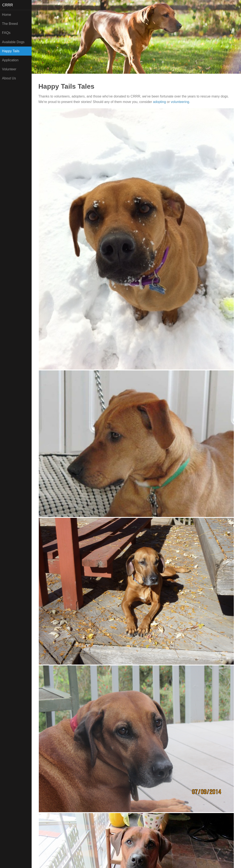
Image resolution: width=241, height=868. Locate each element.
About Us (9, 78)
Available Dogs (13, 42)
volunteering (180, 102)
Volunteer (9, 69)
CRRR (8, 5)
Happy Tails (11, 51)
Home (7, 15)
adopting (159, 102)
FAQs (6, 33)
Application (10, 60)
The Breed (10, 24)
